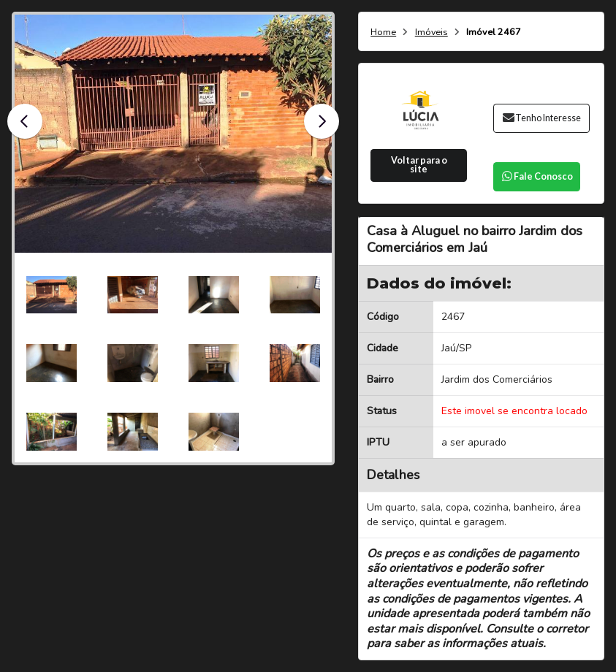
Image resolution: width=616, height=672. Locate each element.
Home (383, 33)
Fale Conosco (536, 176)
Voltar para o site (419, 165)
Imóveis (431, 33)
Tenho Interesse (541, 118)
